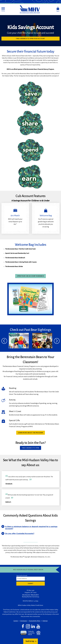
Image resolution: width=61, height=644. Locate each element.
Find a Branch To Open (30, 448)
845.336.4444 (26, 595)
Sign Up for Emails (22, 576)
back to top (30, 641)
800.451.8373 (35, 595)
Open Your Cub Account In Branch (30, 276)
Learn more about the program (31, 433)
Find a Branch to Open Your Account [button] (30, 39)
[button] (3, 9)
